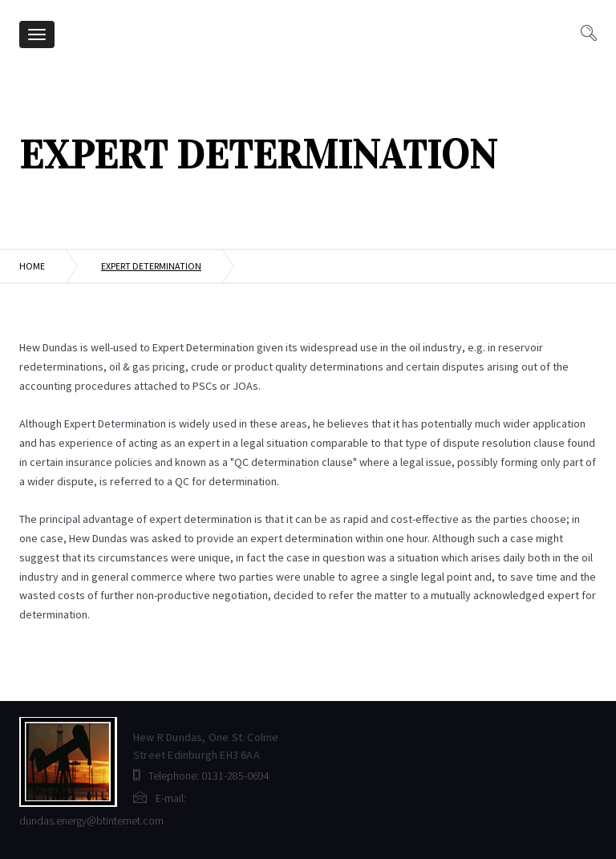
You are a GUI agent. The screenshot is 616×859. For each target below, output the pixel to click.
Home (32, 266)
